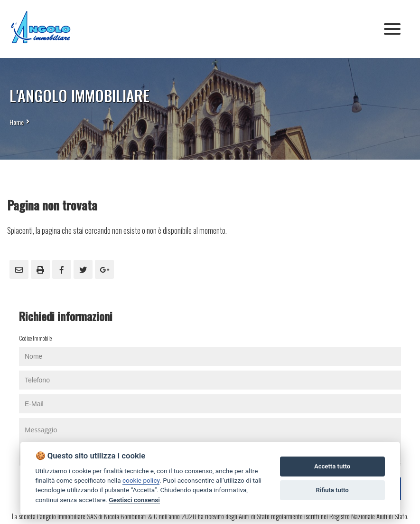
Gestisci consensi (134, 500)
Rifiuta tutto (332, 490)
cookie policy (141, 480)
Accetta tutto (332, 466)
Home (17, 122)
